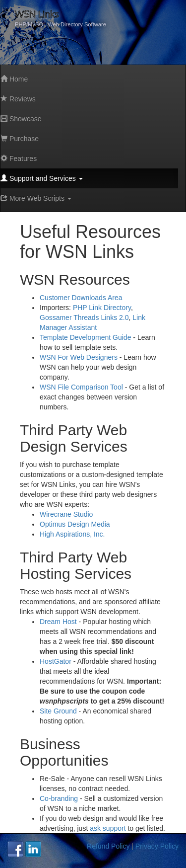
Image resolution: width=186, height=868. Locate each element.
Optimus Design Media (75, 524)
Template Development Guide (85, 337)
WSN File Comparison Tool (81, 387)
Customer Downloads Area (81, 298)
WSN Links (37, 14)
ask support (108, 828)
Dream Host (58, 622)
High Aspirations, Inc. (72, 534)
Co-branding (59, 798)
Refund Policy (108, 846)
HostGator (56, 661)
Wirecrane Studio (66, 514)
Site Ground (58, 711)
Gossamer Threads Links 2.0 (84, 317)
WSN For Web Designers (79, 357)
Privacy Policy (157, 846)
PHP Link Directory (102, 308)
